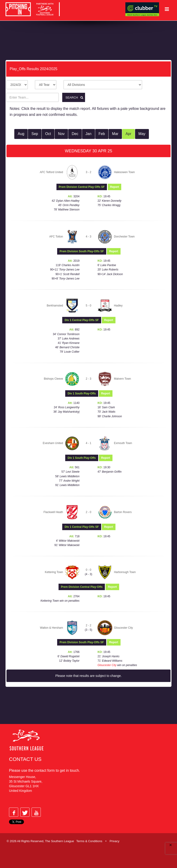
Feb (102, 134)
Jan (88, 134)
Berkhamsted (55, 305)
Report (115, 187)
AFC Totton (56, 236)
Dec (75, 134)
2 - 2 (88, 625)
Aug (21, 134)
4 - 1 (88, 443)
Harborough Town (125, 572)
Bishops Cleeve (53, 378)
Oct (48, 134)
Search (75, 97)
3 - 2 (88, 172)
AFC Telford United (51, 172)
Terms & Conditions (89, 841)
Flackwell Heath (53, 512)
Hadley (118, 305)
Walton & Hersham (51, 628)
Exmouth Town (123, 443)
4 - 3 (88, 236)
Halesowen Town (124, 172)
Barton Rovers (123, 512)
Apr (128, 134)
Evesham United (53, 443)
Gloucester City (123, 628)
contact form (44, 770)
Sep (35, 134)
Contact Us (25, 759)
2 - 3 (88, 378)
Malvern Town (122, 378)
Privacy (114, 841)
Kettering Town (54, 572)
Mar (115, 134)
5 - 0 (88, 305)
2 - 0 (88, 512)
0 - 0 (88, 570)
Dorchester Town (124, 236)
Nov (61, 134)
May (142, 134)
